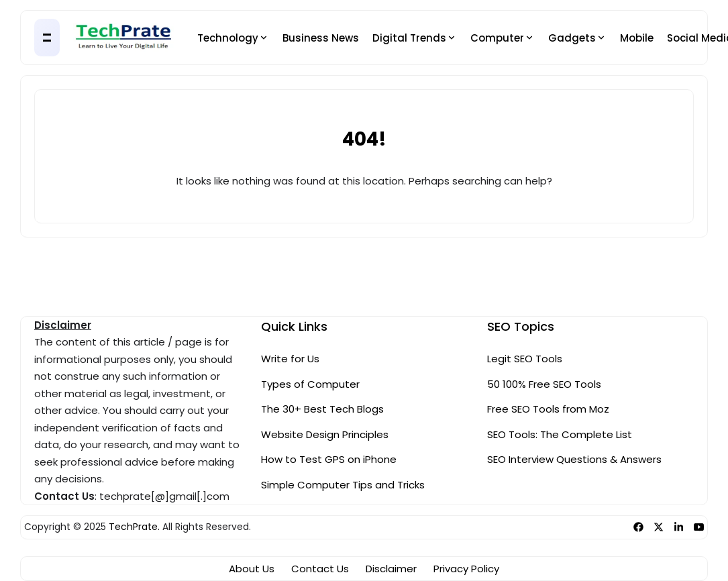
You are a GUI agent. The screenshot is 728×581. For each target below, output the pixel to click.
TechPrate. (134, 527)
